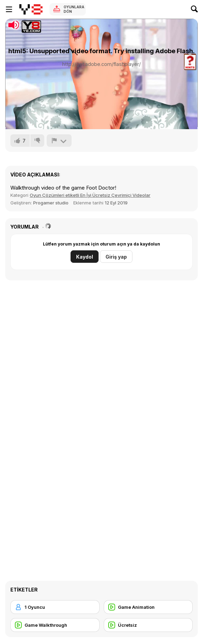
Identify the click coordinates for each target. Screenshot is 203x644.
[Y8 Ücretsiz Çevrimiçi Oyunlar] (31, 9)
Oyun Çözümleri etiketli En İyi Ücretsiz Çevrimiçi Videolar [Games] (90, 195)
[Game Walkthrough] (55, 625)
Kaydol (85, 257)
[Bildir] (59, 141)
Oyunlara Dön (74, 9)
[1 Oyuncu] (55, 607)
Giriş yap (116, 257)
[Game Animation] (148, 607)
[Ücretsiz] (148, 625)
